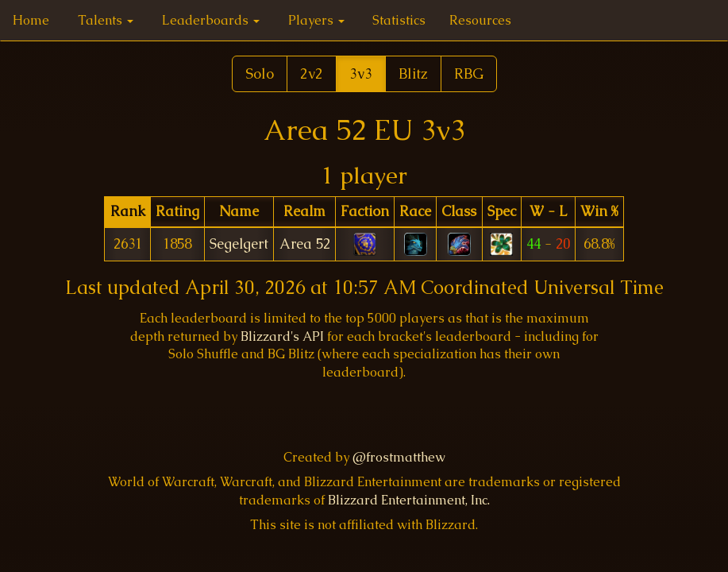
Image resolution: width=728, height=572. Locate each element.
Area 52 (305, 244)
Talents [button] (106, 20)
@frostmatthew (399, 457)
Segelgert (239, 244)
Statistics (399, 20)
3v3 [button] (361, 73)
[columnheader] (127, 212)
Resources (480, 20)
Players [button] (316, 20)
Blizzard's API (282, 336)
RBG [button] (469, 73)
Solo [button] (260, 73)
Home (31, 20)
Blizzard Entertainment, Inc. (409, 500)
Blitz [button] (413, 73)
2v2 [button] (312, 73)
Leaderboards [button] (211, 20)
